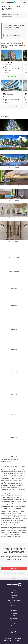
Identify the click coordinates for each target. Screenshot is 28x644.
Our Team (14, 621)
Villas (14, 616)
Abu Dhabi (14, 593)
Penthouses (14, 611)
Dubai (24, 2)
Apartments (14, 605)
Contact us (14, 626)
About (14, 623)
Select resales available (14, 36)
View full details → (7, 16)
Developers (14, 595)
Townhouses (14, 613)
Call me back (14, 568)
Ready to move (14, 603)
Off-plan (14, 598)
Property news (14, 618)
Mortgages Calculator (14, 600)
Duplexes (14, 608)
